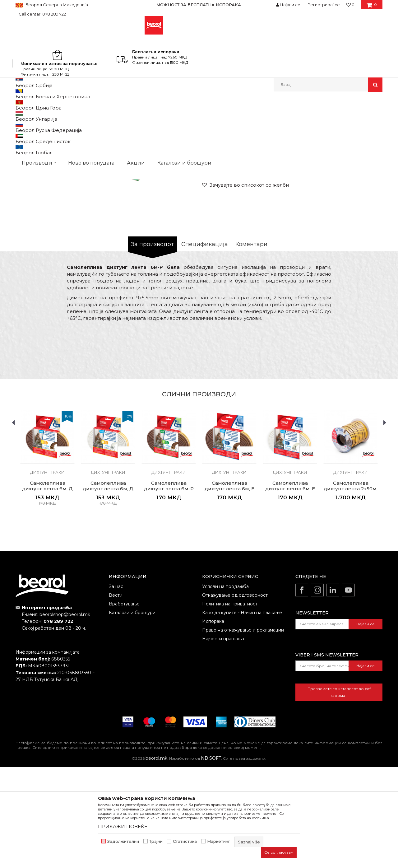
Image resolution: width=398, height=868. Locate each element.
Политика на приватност (230, 705)
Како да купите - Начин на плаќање (242, 714)
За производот (152, 345)
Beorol (21, 105)
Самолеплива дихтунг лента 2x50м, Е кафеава (351, 590)
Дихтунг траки (151, 105)
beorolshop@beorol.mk (65, 716)
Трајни (156, 841)
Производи (43, 105)
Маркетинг (219, 841)
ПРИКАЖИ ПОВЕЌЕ (123, 826)
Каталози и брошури (132, 714)
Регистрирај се (324, 5)
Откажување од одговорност (235, 696)
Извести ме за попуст (358, 247)
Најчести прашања (223, 740)
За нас (116, 688)
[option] (199, 5)
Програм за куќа (117, 105)
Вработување (124, 705)
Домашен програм (77, 105)
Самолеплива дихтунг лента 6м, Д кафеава (47, 590)
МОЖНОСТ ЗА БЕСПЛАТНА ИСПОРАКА (199, 5)
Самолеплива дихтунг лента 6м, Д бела (108, 590)
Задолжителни (123, 841)
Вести (116, 696)
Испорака (213, 722)
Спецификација (205, 345)
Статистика (185, 841)
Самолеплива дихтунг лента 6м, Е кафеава (229, 590)
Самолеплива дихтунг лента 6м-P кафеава (169, 590)
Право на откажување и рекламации (243, 731)
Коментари (251, 345)
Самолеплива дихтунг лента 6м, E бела (290, 590)
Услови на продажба (225, 688)
